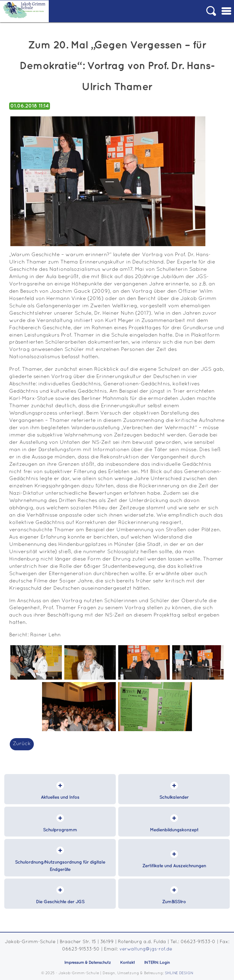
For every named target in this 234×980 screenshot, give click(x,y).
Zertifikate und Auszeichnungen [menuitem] (174, 866)
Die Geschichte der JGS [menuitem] (60, 902)
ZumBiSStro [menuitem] (174, 902)
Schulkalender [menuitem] (174, 797)
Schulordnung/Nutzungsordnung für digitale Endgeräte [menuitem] (60, 866)
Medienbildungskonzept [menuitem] (174, 830)
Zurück (22, 744)
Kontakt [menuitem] (128, 963)
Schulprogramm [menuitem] (60, 830)
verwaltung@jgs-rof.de (146, 949)
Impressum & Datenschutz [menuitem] (88, 963)
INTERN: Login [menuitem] (157, 963)
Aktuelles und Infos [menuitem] (60, 797)
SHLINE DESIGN (179, 973)
